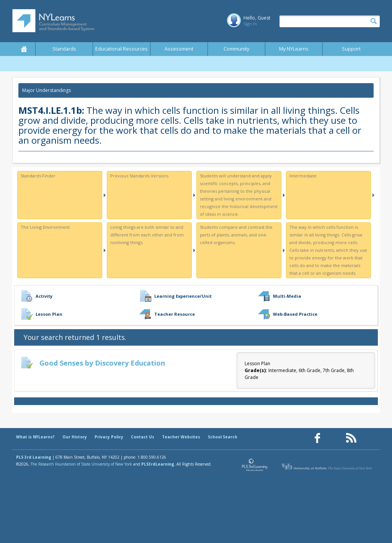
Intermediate (303, 176)
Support (351, 49)
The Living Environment (45, 227)
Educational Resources (122, 49)
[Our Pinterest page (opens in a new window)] (334, 438)
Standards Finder (38, 176)
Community (236, 49)
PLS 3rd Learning (34, 457)
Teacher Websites (181, 437)
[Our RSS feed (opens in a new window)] (351, 438)
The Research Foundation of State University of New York (81, 464)
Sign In (250, 24)
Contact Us (143, 437)
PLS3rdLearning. (158, 464)
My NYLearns (294, 49)
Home (24, 49)
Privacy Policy (109, 437)
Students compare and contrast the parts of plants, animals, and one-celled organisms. (236, 235)
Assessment (179, 49)
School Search (223, 437)
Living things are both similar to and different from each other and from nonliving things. (147, 235)
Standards (64, 49)
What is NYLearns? (35, 437)
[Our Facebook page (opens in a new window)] (317, 438)
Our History (75, 437)
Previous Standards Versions (139, 176)
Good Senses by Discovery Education (102, 363)
